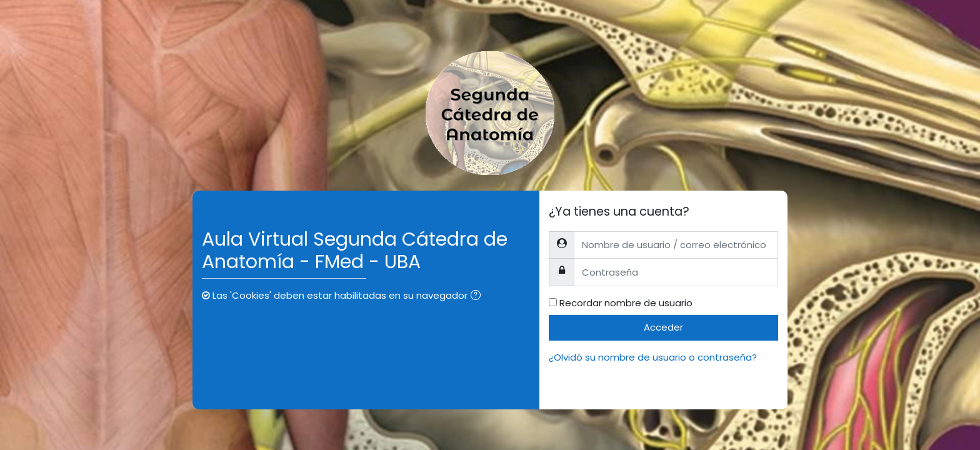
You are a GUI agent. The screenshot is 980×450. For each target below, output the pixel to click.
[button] (478, 297)
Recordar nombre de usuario (626, 303)
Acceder (663, 327)
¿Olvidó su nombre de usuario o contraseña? (653, 357)
